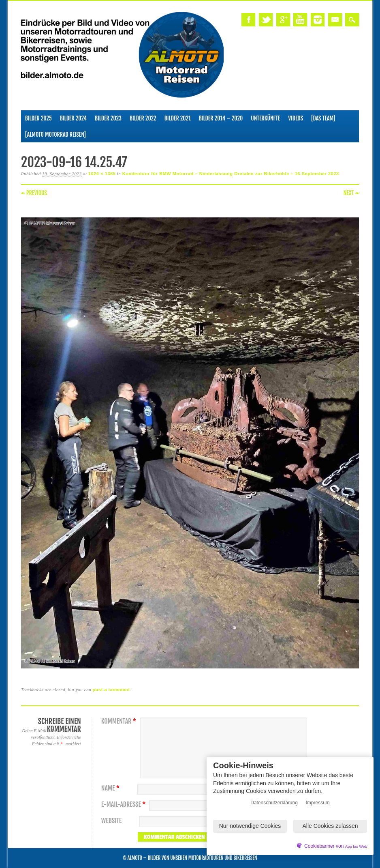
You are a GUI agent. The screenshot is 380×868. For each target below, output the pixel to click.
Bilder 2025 (38, 118)
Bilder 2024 (73, 118)
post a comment (111, 690)
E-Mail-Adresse (125, 805)
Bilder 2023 (108, 118)
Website (111, 821)
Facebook (248, 20)
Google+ (283, 20)
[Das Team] (323, 118)
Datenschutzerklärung (274, 803)
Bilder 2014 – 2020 (221, 118)
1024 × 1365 (102, 174)
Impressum (318, 803)
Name (111, 788)
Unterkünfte (265, 118)
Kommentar (120, 721)
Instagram (318, 20)
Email (335, 20)
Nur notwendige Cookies (250, 826)
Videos (296, 118)
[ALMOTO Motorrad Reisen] (56, 134)
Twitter (266, 20)
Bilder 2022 (143, 118)
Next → (351, 193)
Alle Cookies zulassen (330, 826)
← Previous (34, 193)
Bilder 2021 (178, 118)
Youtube (300, 20)
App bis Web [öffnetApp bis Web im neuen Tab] (356, 846)
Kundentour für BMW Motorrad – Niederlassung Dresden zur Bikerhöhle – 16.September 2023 (231, 174)
